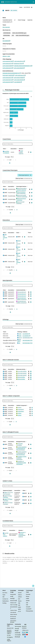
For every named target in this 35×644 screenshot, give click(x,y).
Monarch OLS (10, 628)
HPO (19, 599)
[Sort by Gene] (7, 149)
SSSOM (28, 601)
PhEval (28, 596)
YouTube (18, 635)
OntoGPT (28, 607)
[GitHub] (23, 634)
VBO (19, 605)
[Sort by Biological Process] (26, 441)
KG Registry (10, 637)
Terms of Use (13, 610)
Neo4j (12, 599)
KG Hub (9, 635)
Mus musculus (6, 27)
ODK (27, 605)
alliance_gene (6, 56)
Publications (6, 601)
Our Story (5, 593)
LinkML (27, 599)
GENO (20, 607)
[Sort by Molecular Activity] (26, 369)
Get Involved (18, 626)
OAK (27, 603)
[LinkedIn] (25, 634)
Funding (4, 603)
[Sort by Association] (17, 149)
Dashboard (13, 619)
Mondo (20, 593)
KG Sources (13, 617)
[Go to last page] (17, 210)
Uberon (20, 595)
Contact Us (5, 599)
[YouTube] (27, 634)
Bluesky (17, 637)
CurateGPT (29, 609)
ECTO (19, 611)
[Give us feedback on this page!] (33, 586)
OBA (19, 603)
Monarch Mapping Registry (9, 632)
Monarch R (13, 601)
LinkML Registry (9, 640)
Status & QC (13, 603)
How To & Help (14, 605)
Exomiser (28, 594)
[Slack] (25, 632)
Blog (17, 631)
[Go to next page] (14, 210)
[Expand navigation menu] (33, 2)
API (12, 596)
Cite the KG (13, 612)
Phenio (20, 601)
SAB (3, 597)
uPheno (20, 597)
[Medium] (27, 632)
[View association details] (30, 152)
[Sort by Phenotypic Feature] (27, 186)
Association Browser (13, 621)
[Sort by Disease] (24, 149)
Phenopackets (29, 611)
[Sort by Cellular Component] (27, 405)
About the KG (14, 614)
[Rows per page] (12, 157)
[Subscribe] (23, 632)
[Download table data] (9, 163)
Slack (17, 629)
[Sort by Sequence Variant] (13, 490)
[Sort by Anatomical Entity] (26, 290)
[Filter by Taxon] (24, 178)
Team (4, 595)
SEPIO (20, 609)
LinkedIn (17, 633)
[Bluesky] (25, 637)
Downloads (13, 594)
